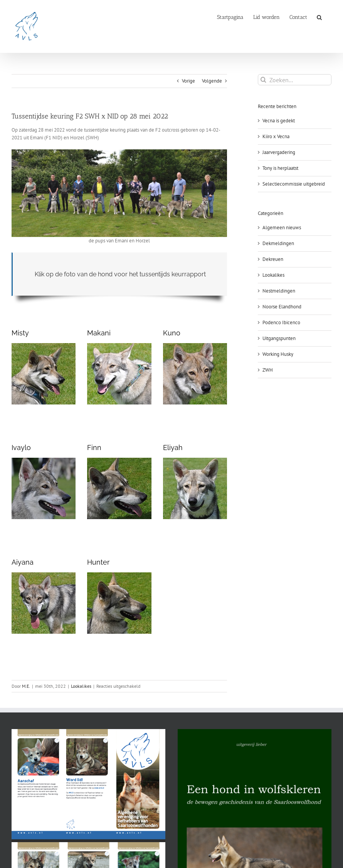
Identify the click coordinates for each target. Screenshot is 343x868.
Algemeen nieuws (282, 228)
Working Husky (278, 354)
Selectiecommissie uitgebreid (294, 184)
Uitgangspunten (279, 338)
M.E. (26, 686)
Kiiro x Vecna (276, 136)
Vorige (188, 81)
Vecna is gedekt (279, 121)
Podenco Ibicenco (281, 322)
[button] (319, 17)
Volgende (212, 81)
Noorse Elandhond (282, 307)
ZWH (268, 370)
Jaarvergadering (279, 152)
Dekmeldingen (278, 243)
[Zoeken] (263, 80)
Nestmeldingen (279, 291)
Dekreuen (273, 259)
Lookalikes (81, 686)
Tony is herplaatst (280, 168)
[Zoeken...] (295, 80)
